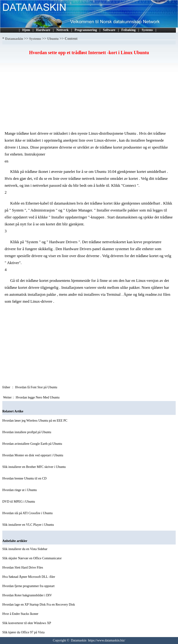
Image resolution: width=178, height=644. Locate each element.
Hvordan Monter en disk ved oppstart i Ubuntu (33, 455)
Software (109, 30)
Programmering (86, 30)
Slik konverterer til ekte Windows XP (27, 623)
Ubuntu (53, 39)
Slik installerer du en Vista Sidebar (25, 549)
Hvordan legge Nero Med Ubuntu (38, 397)
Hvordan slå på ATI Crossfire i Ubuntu (28, 513)
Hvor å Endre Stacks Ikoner (21, 614)
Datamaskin (14, 39)
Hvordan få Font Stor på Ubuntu (37, 387)
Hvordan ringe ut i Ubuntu (20, 490)
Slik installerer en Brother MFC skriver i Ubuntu (34, 467)
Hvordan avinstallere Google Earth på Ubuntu (33, 444)
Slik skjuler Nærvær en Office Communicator (32, 558)
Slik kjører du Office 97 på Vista (24, 632)
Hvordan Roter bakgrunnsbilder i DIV (27, 595)
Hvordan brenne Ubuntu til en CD (25, 478)
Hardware (43, 30)
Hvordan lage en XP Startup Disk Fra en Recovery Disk (39, 605)
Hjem (26, 30)
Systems (147, 30)
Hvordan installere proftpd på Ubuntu (27, 432)
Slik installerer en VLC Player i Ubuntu (29, 525)
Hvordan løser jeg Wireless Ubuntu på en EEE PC (35, 421)
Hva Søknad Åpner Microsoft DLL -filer (29, 577)
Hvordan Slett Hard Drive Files (23, 568)
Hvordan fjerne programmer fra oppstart (29, 586)
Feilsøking (129, 30)
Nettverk (62, 30)
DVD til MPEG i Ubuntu (19, 502)
